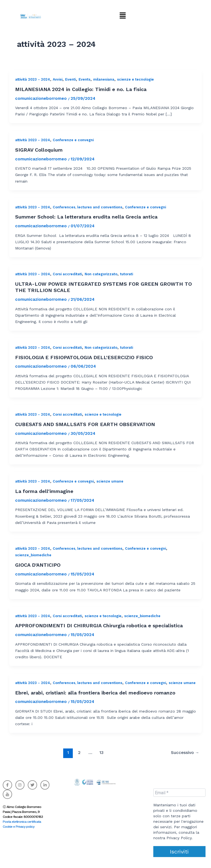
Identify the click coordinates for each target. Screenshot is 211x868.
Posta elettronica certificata (22, 822)
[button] (123, 16)
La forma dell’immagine (44, 491)
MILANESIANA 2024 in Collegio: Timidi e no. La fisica (81, 89)
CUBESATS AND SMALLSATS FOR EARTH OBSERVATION (85, 424)
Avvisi (58, 79)
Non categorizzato (101, 274)
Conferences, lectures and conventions (88, 207)
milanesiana (104, 79)
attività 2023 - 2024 (33, 79)
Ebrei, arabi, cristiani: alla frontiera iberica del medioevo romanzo (95, 693)
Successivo (185, 753)
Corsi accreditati (67, 274)
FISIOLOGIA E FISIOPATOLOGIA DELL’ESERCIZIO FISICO (84, 357)
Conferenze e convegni (73, 140)
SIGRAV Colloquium (39, 150)
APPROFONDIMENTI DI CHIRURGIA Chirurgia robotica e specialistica (99, 626)
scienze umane (110, 481)
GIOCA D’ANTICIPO (38, 565)
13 (102, 753)
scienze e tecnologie (135, 79)
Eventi (70, 79)
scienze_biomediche (33, 555)
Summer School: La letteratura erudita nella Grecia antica (86, 217)
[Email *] (179, 793)
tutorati (127, 274)
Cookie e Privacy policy (19, 827)
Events (84, 79)
